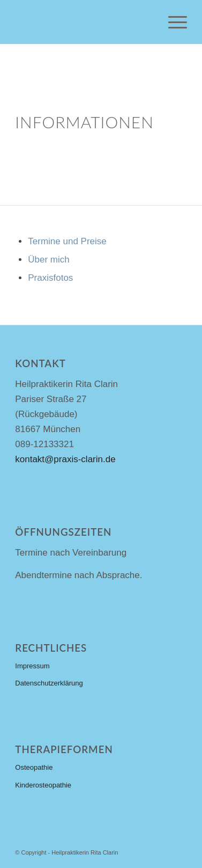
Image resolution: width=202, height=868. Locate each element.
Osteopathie (34, 767)
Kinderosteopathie (43, 785)
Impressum (32, 666)
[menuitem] (172, 22)
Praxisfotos (50, 278)
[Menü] (172, 22)
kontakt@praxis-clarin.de (65, 459)
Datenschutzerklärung (49, 683)
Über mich (48, 260)
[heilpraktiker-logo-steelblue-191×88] (84, 22)
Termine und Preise (67, 241)
